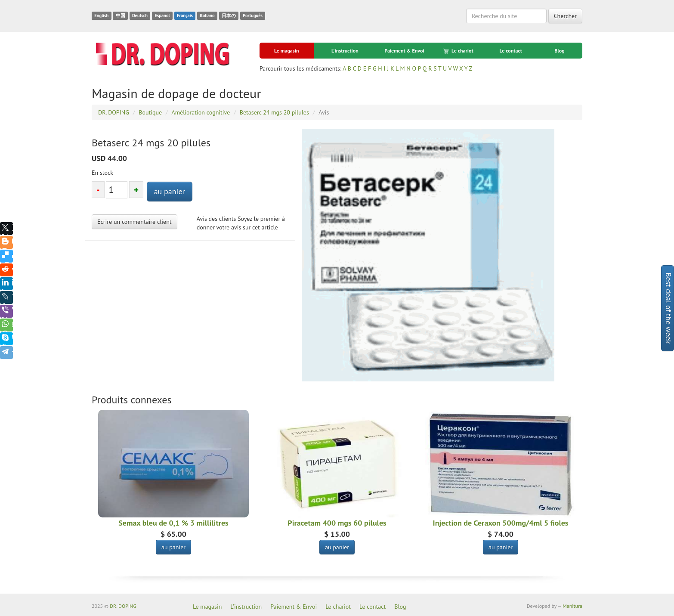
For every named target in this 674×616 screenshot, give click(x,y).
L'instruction (345, 51)
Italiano (207, 15)
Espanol (162, 15)
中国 (121, 15)
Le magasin (287, 51)
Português (253, 15)
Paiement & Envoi (404, 51)
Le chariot (459, 51)
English (101, 15)
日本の (229, 15)
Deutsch (140, 15)
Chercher (565, 16)
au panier (170, 191)
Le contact (510, 51)
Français (185, 15)
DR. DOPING (123, 606)
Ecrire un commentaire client (134, 222)
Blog (560, 51)
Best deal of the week (669, 308)
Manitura (572, 606)
